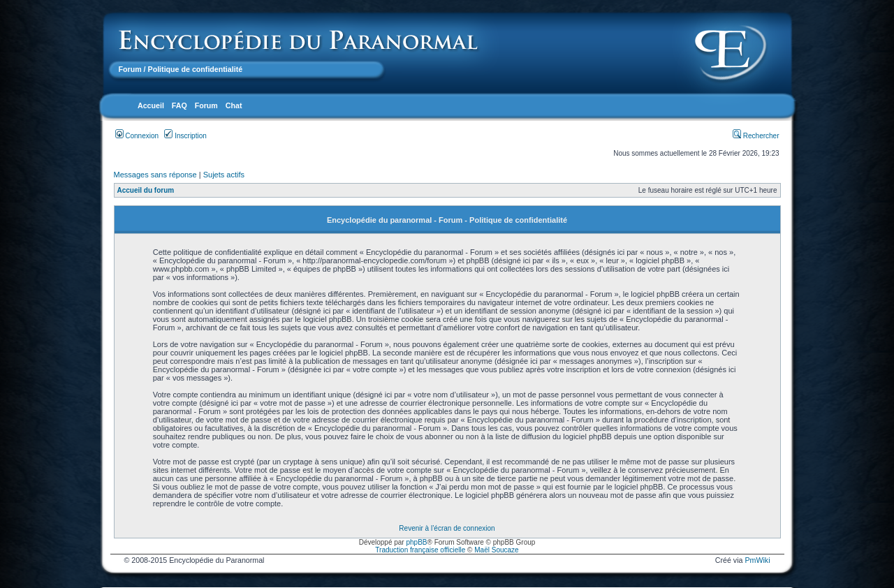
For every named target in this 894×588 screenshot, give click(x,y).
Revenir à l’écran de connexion (447, 528)
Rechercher (756, 136)
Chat (234, 105)
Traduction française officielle (420, 550)
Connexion (137, 136)
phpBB (416, 542)
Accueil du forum (146, 190)
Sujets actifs (224, 175)
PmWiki (757, 560)
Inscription (185, 136)
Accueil (151, 105)
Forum (130, 69)
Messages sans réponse (155, 175)
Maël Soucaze (496, 550)
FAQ (179, 105)
